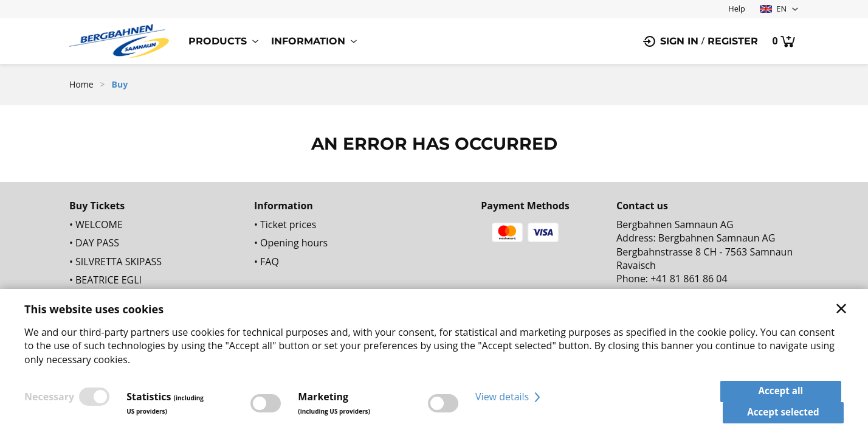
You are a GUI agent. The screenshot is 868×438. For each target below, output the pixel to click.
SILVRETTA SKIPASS (119, 262)
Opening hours (294, 243)
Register (733, 41)
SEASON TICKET (111, 298)
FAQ (270, 262)
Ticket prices (288, 224)
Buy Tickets (97, 206)
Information (308, 41)
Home (81, 84)
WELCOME (99, 224)
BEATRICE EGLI (108, 280)
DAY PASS (97, 243)
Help (737, 9)
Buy (120, 84)
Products (218, 41)
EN (773, 9)
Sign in (679, 41)
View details (509, 403)
